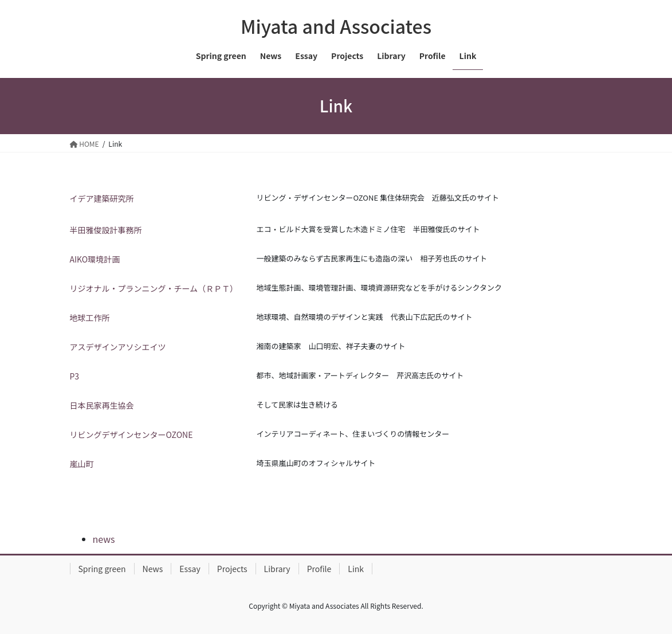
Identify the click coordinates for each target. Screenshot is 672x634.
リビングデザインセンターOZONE (132, 435)
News (153, 569)
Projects (232, 569)
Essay (190, 569)
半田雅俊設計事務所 (106, 230)
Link (356, 569)
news (104, 539)
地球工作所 (90, 318)
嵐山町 (82, 464)
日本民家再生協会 (102, 405)
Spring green (102, 569)
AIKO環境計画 (95, 259)
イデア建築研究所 (102, 198)
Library (277, 569)
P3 (75, 376)
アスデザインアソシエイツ (118, 347)
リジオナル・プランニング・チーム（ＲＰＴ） (154, 288)
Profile (319, 569)
